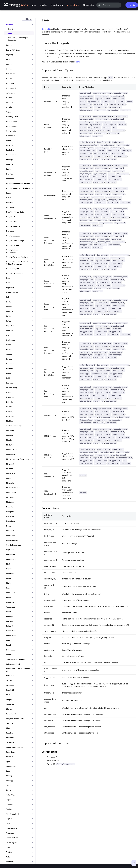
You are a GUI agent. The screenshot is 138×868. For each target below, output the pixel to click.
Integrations (73, 5)
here (78, 62)
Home (33, 5)
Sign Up (132, 5)
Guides (43, 5)
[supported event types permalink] (41, 70)
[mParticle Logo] (16, 5)
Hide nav (27, 19)
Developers (57, 5)
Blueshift (46, 29)
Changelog (89, 5)
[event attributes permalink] (41, 508)
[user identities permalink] (41, 752)
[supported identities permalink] (41, 742)
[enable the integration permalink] (41, 42)
